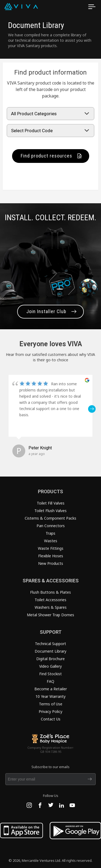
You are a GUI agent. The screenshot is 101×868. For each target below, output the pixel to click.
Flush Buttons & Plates (50, 592)
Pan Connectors (51, 526)
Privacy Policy (50, 711)
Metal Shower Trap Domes (50, 615)
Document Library (50, 651)
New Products (51, 563)
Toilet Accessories (50, 600)
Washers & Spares (51, 607)
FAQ (50, 681)
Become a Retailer (51, 689)
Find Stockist (50, 674)
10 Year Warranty (50, 696)
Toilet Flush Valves (50, 511)
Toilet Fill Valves (51, 503)
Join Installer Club (46, 311)
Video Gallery (50, 666)
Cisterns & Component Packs (50, 518)
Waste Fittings (51, 548)
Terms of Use (51, 704)
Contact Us (51, 719)
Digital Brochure (50, 659)
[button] (92, 409)
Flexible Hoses (51, 556)
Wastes (51, 541)
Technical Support (50, 644)
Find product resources (46, 156)
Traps (50, 533)
